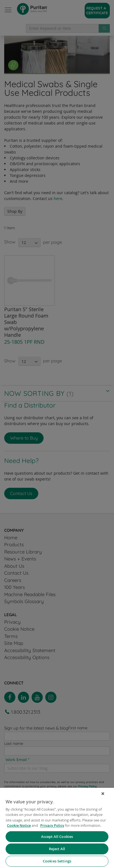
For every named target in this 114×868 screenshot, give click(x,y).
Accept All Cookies (57, 837)
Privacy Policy (52, 825)
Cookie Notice (19, 825)
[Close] (103, 794)
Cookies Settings (57, 861)
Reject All (57, 849)
